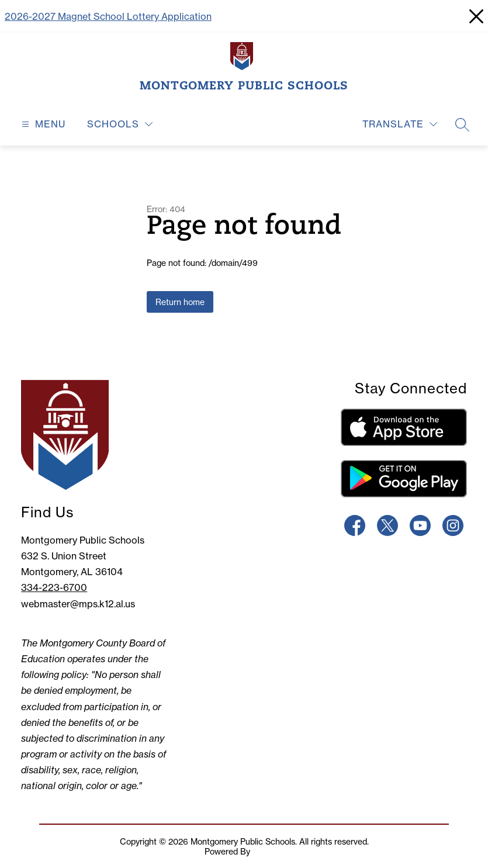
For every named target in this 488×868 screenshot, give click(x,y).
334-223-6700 (54, 587)
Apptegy (268, 851)
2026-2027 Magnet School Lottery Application (108, 16)
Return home (180, 302)
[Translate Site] (400, 124)
